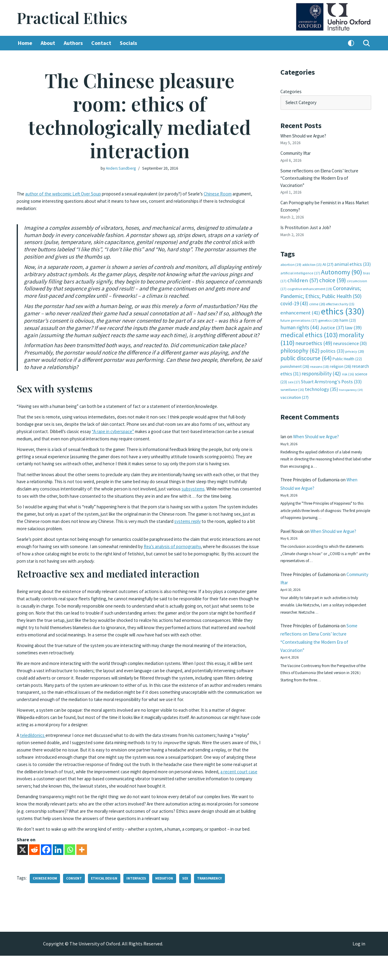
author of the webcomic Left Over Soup (66, 193)
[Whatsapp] (70, 874)
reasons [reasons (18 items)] (319, 354)
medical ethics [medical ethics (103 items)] (309, 323)
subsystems (243, 495)
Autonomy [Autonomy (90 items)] (342, 264)
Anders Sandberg (121, 168)
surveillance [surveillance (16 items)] (292, 377)
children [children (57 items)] (303, 271)
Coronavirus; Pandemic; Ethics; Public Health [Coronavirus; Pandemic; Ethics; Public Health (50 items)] (321, 283)
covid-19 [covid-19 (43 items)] (294, 293)
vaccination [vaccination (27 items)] (294, 384)
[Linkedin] (58, 874)
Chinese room (46, 903)
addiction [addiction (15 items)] (312, 257)
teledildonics (34, 751)
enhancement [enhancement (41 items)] (300, 302)
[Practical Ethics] (72, 18)
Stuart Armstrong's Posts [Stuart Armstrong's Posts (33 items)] (331, 369)
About (49, 43)
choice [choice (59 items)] (333, 271)
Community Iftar (298, 151)
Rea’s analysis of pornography (228, 557)
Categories (292, 91)
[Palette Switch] (351, 43)
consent (76, 903)
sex (192, 903)
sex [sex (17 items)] (294, 369)
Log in (359, 968)
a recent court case (119, 792)
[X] (23, 874)
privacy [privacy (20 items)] (355, 339)
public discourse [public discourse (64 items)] (306, 346)
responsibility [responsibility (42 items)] (321, 361)
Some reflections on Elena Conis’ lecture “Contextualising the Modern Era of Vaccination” (323, 174)
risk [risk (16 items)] (348, 362)
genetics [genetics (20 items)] (328, 309)
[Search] (366, 43)
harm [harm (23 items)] (348, 309)
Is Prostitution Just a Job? (308, 221)
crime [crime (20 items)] (317, 294)
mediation (170, 903)
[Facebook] (46, 874)
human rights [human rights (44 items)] (300, 316)
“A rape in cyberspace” (147, 434)
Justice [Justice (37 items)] (332, 316)
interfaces (141, 903)
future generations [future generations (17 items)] (299, 309)
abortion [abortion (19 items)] (291, 257)
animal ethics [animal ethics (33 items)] (353, 257)
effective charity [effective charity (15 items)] (340, 294)
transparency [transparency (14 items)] (351, 377)
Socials (133, 43)
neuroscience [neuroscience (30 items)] (350, 332)
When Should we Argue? (305, 134)
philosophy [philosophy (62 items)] (300, 338)
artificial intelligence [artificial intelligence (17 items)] (300, 264)
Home (25, 43)
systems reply (238, 533)
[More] (82, 874)
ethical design (108, 903)
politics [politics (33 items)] (332, 339)
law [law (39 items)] (353, 316)
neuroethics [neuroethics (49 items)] (314, 331)
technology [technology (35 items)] (321, 376)
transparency (217, 903)
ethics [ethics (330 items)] (343, 301)
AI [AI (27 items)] (328, 257)
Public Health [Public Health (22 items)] (347, 347)
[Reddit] (34, 874)
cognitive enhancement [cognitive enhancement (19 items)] (310, 280)
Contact (105, 43)
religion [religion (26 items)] (340, 354)
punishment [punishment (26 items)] (295, 354)
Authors (76, 43)
